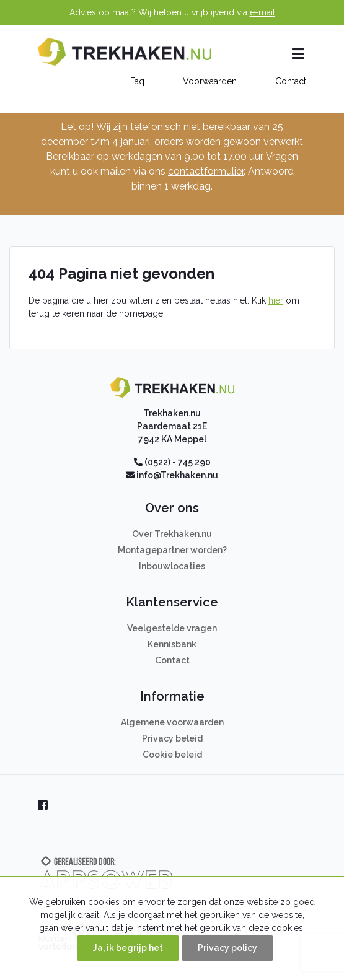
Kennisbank (172, 644)
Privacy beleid (172, 738)
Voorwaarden (210, 81)
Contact (291, 81)
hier (276, 300)
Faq (137, 81)
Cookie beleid (172, 755)
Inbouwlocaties (172, 566)
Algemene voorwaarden (172, 722)
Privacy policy (227, 948)
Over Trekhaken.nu (172, 534)
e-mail (262, 12)
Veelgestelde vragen (172, 628)
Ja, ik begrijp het (128, 948)
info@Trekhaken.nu (177, 475)
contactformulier (206, 171)
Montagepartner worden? (172, 550)
